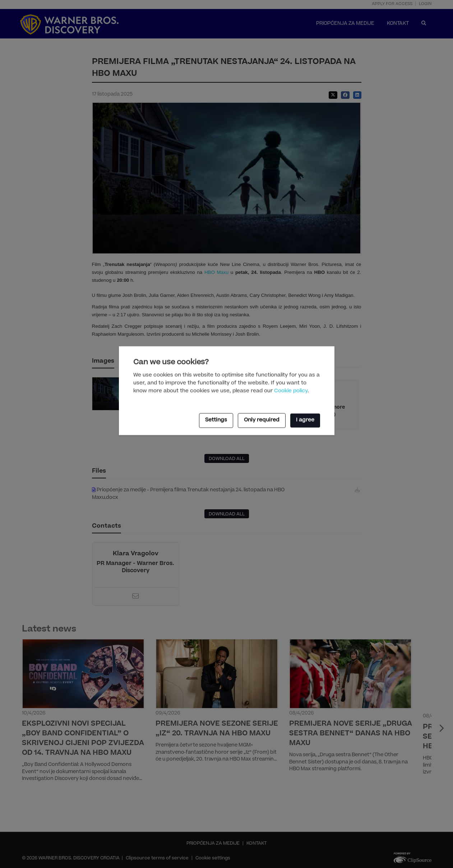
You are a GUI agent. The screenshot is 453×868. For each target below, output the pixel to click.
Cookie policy (291, 391)
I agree (305, 421)
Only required (262, 421)
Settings (216, 421)
